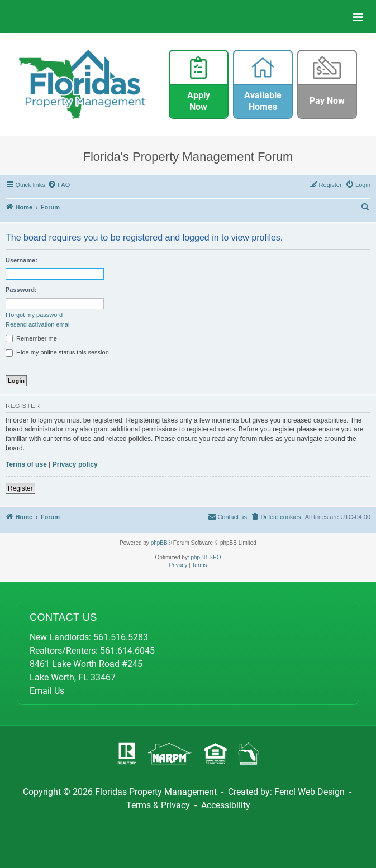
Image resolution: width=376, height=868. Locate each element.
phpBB (159, 543)
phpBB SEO (206, 557)
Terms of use (26, 464)
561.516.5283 (121, 637)
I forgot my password (34, 315)
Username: (22, 260)
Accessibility (226, 805)
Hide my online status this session (57, 353)
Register (20, 488)
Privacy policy (75, 464)
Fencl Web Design (310, 792)
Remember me (31, 339)
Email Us (47, 691)
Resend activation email (38, 324)
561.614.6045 (127, 651)
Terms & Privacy (158, 805)
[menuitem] (59, 185)
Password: (21, 290)
